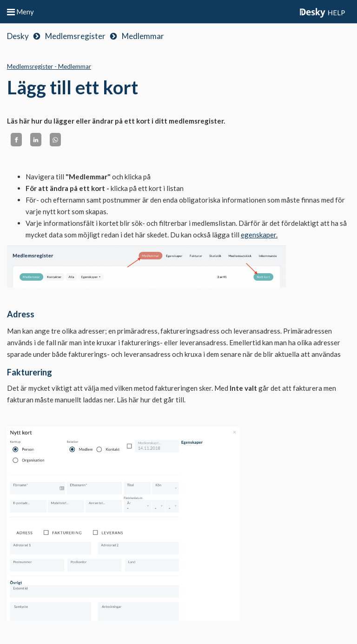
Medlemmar (143, 36)
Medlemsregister (75, 36)
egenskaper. (259, 235)
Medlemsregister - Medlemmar (49, 66)
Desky (18, 36)
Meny (20, 12)
